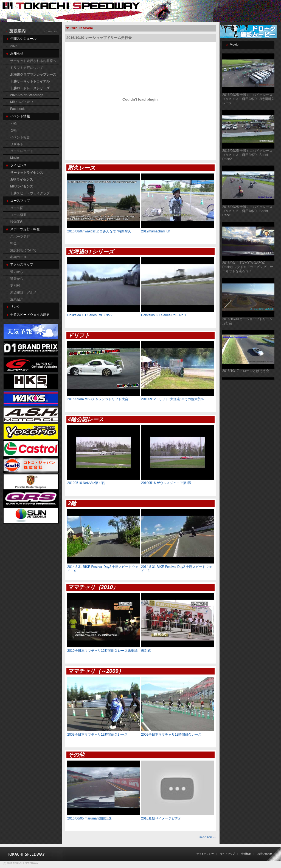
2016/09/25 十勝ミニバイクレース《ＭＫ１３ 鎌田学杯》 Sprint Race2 (247, 155)
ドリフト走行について (27, 68)
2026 (14, 46)
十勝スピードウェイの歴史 (30, 315)
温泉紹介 (17, 299)
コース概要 (18, 215)
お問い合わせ (265, 854)
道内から (17, 272)
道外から (17, 279)
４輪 (13, 124)
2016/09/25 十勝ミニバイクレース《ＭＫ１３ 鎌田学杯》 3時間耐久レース (248, 99)
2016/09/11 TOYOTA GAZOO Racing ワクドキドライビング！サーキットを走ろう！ (248, 267)
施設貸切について (23, 250)
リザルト (17, 144)
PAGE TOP (206, 837)
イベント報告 (20, 137)
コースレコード (22, 151)
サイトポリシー (205, 854)
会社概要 (246, 854)
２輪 (13, 130)
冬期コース (18, 257)
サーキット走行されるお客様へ (33, 61)
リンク (15, 307)
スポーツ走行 (20, 237)
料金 (13, 243)
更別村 (15, 286)
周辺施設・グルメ (23, 292)
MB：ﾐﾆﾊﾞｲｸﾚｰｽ (22, 102)
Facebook (17, 109)
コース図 (17, 208)
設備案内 (17, 222)
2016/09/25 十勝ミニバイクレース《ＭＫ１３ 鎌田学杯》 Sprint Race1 (247, 211)
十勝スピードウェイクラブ (30, 193)
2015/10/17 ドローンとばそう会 (246, 371)
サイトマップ (227, 854)
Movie (15, 158)
